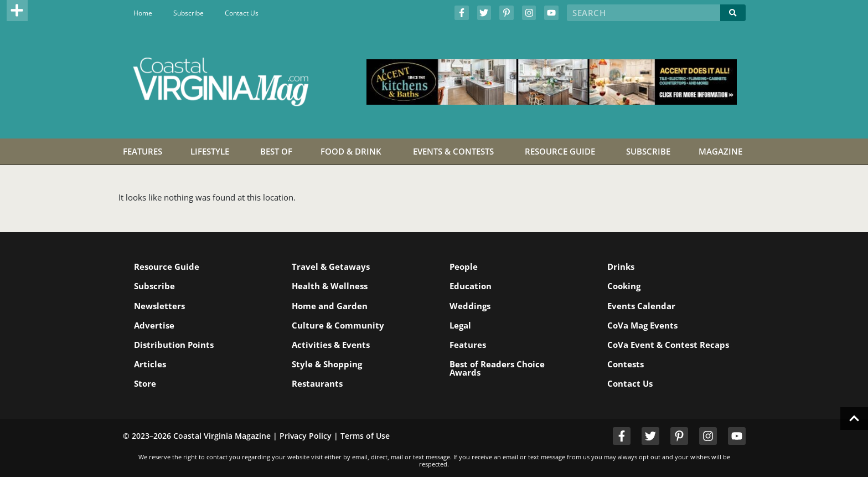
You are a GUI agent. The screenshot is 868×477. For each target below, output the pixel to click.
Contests (626, 364)
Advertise (154, 325)
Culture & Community (338, 325)
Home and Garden (330, 306)
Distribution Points (174, 345)
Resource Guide (167, 266)
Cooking (624, 286)
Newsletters (159, 306)
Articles (150, 364)
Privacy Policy (306, 436)
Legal (460, 325)
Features (468, 345)
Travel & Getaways (331, 266)
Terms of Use (365, 436)
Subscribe (188, 13)
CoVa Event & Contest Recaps (668, 345)
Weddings (470, 306)
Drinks (621, 266)
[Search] (733, 13)
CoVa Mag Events (642, 325)
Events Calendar (641, 306)
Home (143, 13)
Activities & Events (331, 345)
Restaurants (317, 383)
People (464, 266)
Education (471, 286)
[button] (17, 11)
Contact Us (242, 13)
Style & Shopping (327, 364)
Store (145, 383)
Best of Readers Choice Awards (497, 368)
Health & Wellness (330, 286)
